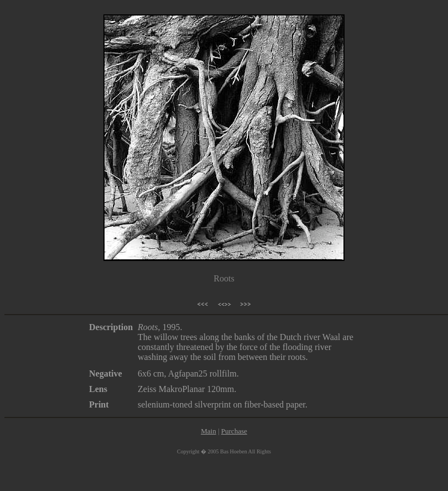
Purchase (234, 431)
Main (208, 431)
